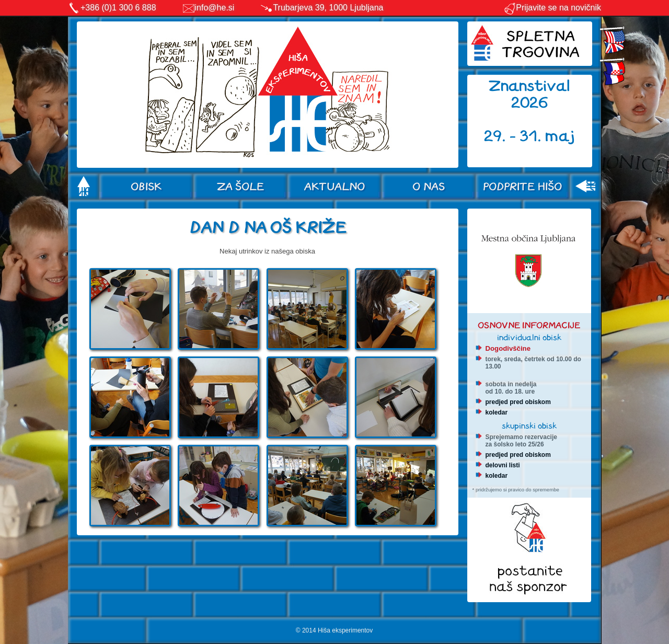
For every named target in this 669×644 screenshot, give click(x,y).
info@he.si (215, 8)
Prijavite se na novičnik (552, 8)
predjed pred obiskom (518, 402)
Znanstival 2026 (529, 94)
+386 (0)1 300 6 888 (118, 8)
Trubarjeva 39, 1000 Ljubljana (328, 8)
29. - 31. (515, 136)
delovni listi (503, 465)
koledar (497, 412)
